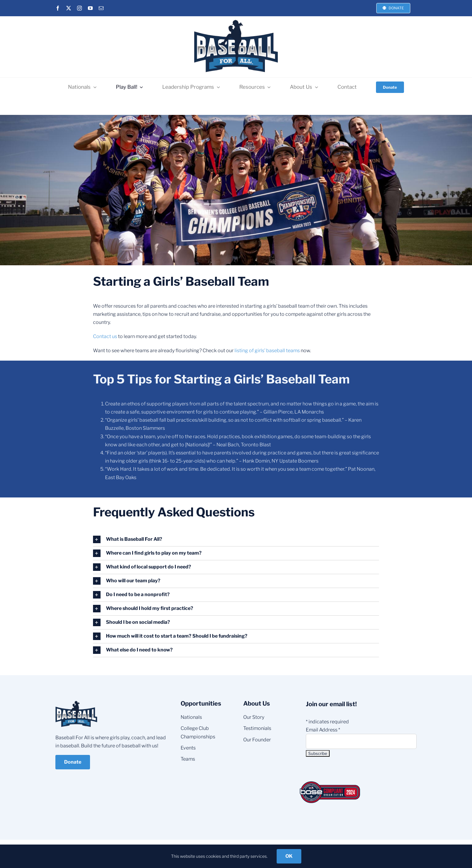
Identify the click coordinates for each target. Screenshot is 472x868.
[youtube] (90, 8)
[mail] (101, 8)
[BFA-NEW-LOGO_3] (236, 20)
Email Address (323, 730)
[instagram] (79, 8)
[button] (236, 539)
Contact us (105, 336)
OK (289, 856)
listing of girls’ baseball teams (267, 351)
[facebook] (58, 8)
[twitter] (69, 8)
